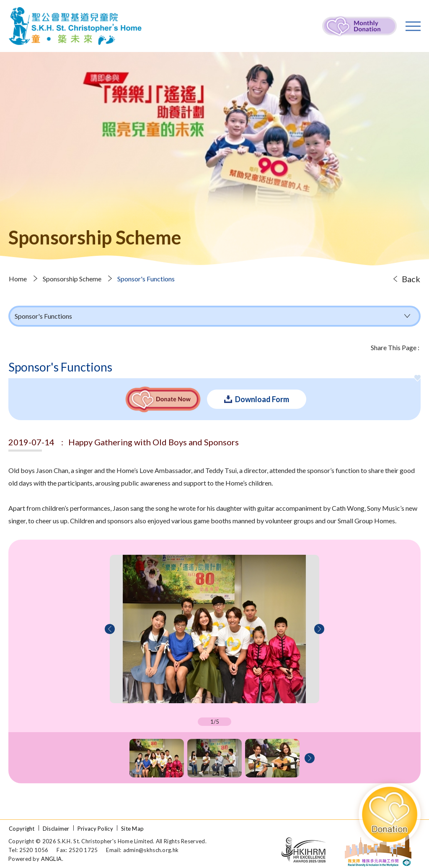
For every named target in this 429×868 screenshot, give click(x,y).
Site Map (132, 829)
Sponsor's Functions (146, 279)
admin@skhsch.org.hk (151, 850)
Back (411, 279)
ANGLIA (51, 859)
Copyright (22, 829)
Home (18, 279)
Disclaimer (56, 829)
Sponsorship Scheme (72, 279)
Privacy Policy (95, 829)
